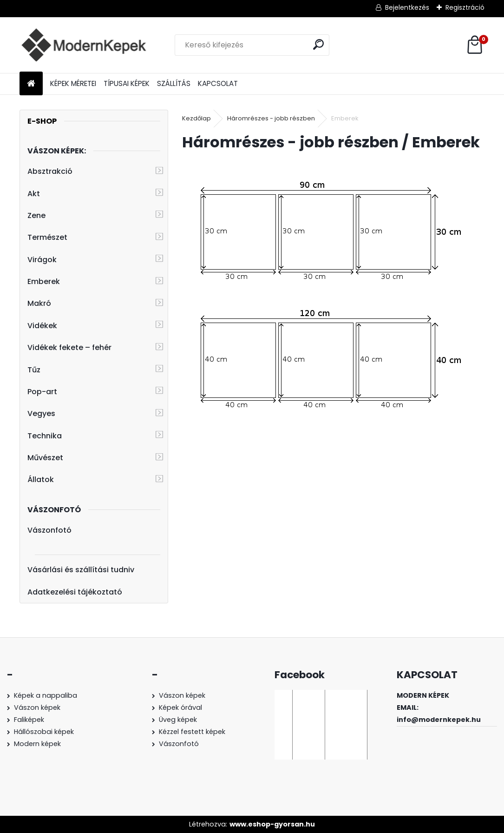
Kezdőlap (196, 118)
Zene (36, 215)
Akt (34, 194)
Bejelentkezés (407, 7)
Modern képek (37, 744)
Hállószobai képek (44, 732)
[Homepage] (31, 84)
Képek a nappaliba (46, 695)
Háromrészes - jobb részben (271, 118)
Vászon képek (37, 707)
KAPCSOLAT (218, 83)
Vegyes (41, 413)
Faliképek (29, 720)
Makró (39, 303)
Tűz (34, 370)
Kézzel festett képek (192, 732)
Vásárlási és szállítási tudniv (81, 570)
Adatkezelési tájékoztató (75, 592)
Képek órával (180, 707)
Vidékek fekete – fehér (69, 347)
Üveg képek (178, 720)
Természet (47, 237)
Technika (45, 436)
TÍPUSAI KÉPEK (127, 83)
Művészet (45, 458)
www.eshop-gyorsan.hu (272, 824)
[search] (318, 44)
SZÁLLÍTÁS (174, 83)
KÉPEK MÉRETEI (73, 83)
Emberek (44, 281)
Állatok (41, 479)
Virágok (42, 260)
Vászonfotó (49, 530)
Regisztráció (465, 7)
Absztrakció (50, 171)
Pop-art (42, 392)
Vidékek (42, 326)
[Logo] (83, 45)
